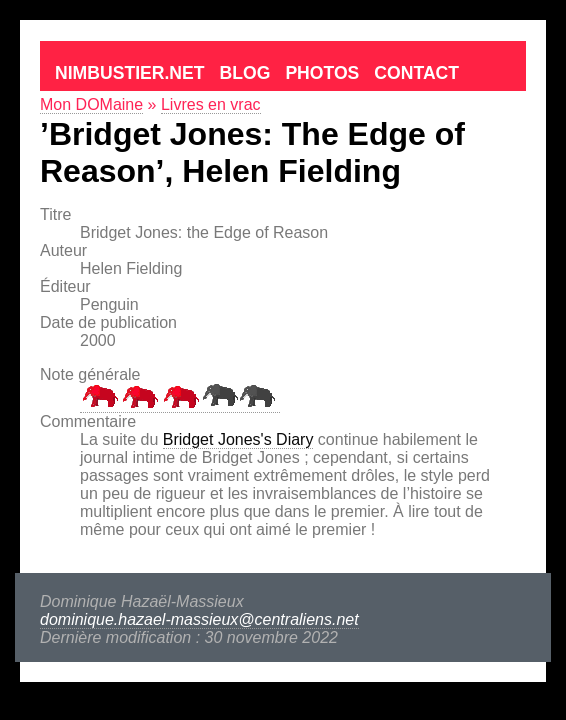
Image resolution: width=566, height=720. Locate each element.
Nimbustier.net (130, 73)
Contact (416, 73)
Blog (245, 73)
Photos (322, 73)
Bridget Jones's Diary (238, 439)
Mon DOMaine (91, 104)
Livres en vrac (211, 104)
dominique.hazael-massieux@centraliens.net (199, 619)
